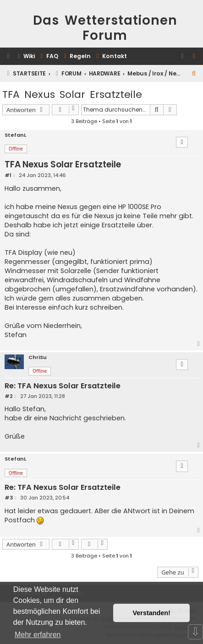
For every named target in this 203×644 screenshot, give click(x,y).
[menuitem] (25, 56)
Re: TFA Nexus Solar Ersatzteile (63, 386)
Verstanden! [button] (152, 613)
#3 (9, 498)
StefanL (15, 135)
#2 (9, 396)
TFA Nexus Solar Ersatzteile (72, 94)
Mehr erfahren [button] (38, 635)
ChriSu (38, 357)
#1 (8, 175)
